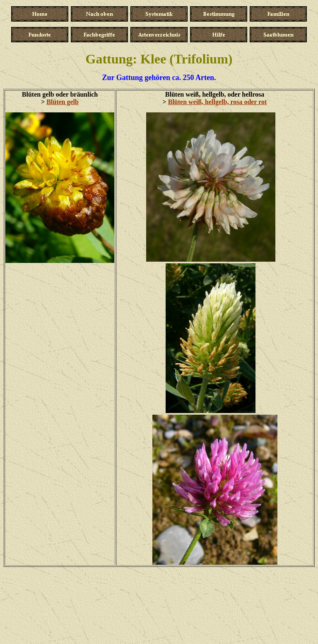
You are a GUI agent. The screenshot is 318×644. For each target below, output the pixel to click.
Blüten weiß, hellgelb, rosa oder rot (218, 102)
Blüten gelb (63, 102)
